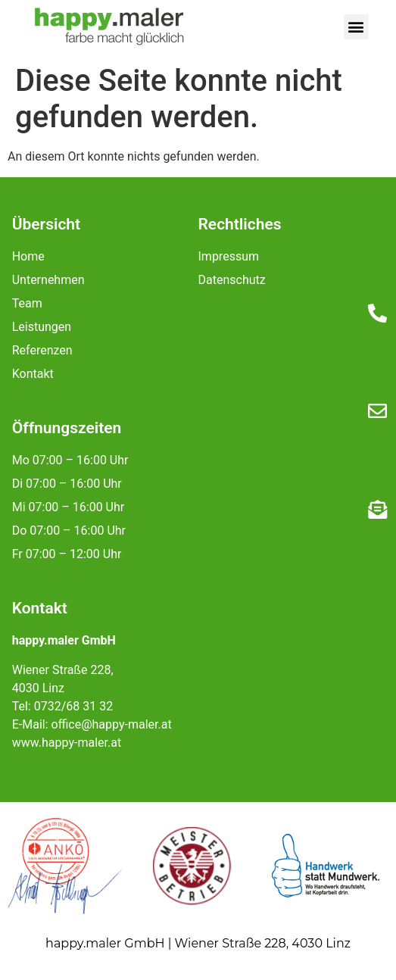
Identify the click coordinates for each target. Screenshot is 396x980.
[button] (356, 27)
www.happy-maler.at (67, 743)
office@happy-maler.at (112, 724)
